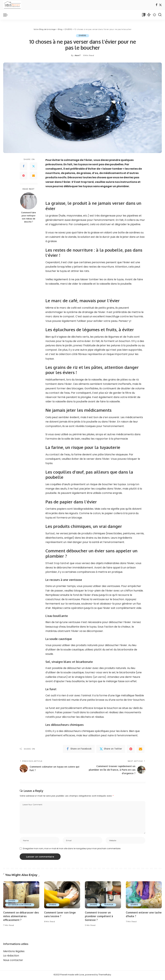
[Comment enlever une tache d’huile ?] (144, 896)
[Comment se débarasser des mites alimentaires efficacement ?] (21, 896)
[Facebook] (157, 5)
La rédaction (11, 957)
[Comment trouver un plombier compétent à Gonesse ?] (103, 896)
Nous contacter (13, 961)
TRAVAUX (109, 906)
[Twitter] (160, 5)
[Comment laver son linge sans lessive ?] (62, 896)
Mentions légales (14, 953)
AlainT (78, 55)
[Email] (34, 176)
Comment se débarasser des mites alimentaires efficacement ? (21, 918)
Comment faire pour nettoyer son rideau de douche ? (29, 217)
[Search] (160, 15)
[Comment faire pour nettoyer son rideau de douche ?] (29, 201)
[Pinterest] (24, 176)
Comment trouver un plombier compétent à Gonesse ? (99, 918)
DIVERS (82, 36)
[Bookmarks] (143, 15)
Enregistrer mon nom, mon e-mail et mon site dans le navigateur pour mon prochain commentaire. (72, 850)
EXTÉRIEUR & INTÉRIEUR (20, 906)
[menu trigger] (7, 15)
